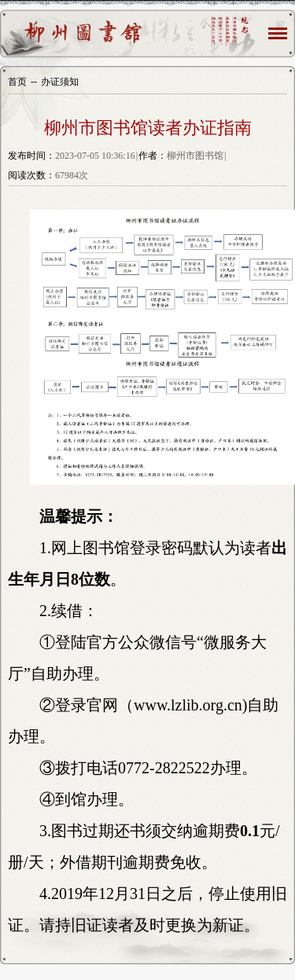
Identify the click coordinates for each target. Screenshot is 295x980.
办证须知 (60, 82)
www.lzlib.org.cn (188, 705)
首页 (17, 82)
